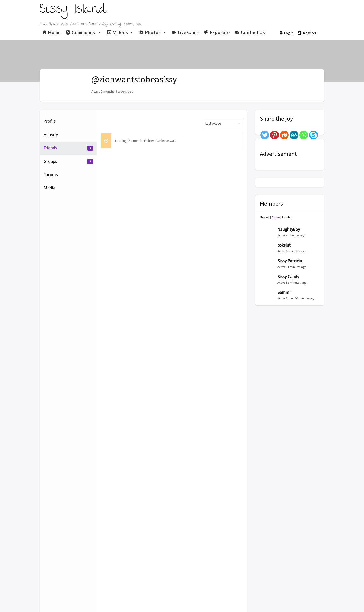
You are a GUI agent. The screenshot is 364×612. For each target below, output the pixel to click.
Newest (265, 217)
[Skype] (313, 135)
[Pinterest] (274, 135)
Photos (156, 32)
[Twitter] (265, 135)
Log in (287, 33)
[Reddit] (284, 135)
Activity (51, 135)
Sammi (284, 293)
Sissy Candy (288, 277)
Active (276, 217)
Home (54, 32)
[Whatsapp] (304, 135)
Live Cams (188, 32)
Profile (50, 121)
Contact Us (253, 32)
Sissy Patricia (290, 261)
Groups (68, 162)
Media (50, 188)
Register (307, 33)
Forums (51, 175)
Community (87, 32)
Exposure (220, 32)
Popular (287, 217)
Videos (123, 32)
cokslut (284, 245)
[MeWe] (294, 135)
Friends (68, 148)
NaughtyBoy (289, 230)
